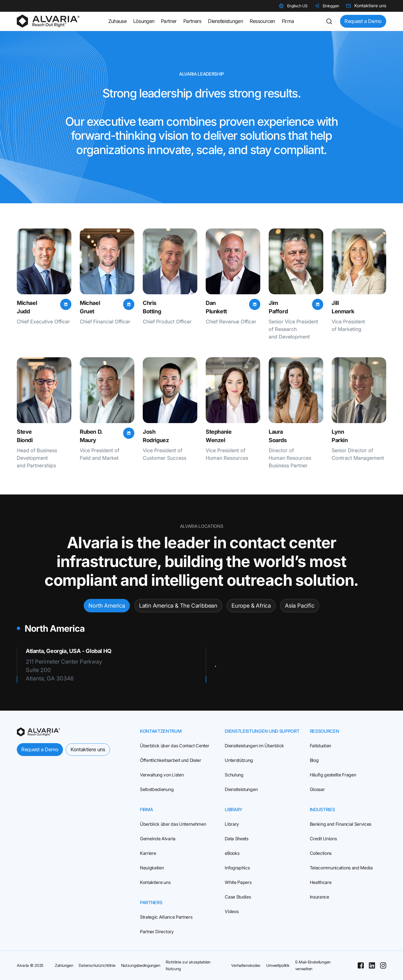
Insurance (319, 897)
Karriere (148, 853)
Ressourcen (262, 21)
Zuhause (117, 21)
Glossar (317, 789)
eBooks (232, 853)
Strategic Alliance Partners (166, 917)
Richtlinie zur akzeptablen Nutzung (188, 965)
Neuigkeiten (152, 868)
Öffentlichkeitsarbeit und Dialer (171, 760)
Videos (232, 911)
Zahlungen (64, 965)
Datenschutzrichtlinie (97, 965)
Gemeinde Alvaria (158, 839)
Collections (321, 853)
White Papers (238, 882)
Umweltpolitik (278, 965)
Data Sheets (236, 839)
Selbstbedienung (157, 789)
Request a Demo (363, 21)
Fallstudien (320, 746)
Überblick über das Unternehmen (173, 824)
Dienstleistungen (241, 789)
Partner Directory (157, 932)
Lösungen (144, 21)
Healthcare (321, 882)
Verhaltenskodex (246, 965)
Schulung (234, 775)
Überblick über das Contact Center (174, 746)
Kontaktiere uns (88, 749)
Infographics (237, 868)
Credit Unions (323, 839)
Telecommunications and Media (341, 868)
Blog (314, 760)
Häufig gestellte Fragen (333, 775)
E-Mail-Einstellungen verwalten (313, 965)
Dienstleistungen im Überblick (254, 746)
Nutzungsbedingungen (141, 965)
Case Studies (238, 897)
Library (232, 824)
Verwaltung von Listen (162, 775)
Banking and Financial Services (341, 824)
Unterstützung (239, 760)
